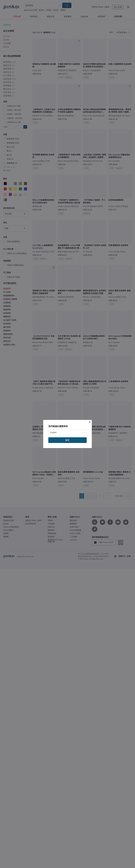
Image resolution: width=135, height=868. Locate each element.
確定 (67, 440)
